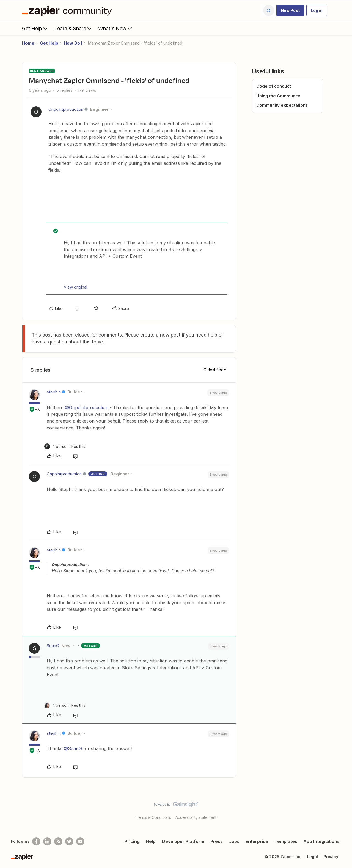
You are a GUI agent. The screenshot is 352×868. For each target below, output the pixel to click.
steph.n (54, 392)
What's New (116, 28)
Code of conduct (274, 86)
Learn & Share (73, 28)
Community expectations (282, 105)
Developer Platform (183, 841)
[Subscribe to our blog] (58, 841)
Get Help (35, 28)
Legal (313, 857)
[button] (290, 10)
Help (151, 841)
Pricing (132, 841)
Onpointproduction (66, 109)
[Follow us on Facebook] (36, 841)
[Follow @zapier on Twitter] (69, 841)
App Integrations (321, 841)
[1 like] (65, 446)
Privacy (331, 857)
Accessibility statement (196, 817)
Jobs (234, 841)
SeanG (53, 646)
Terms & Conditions (153, 817)
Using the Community (278, 96)
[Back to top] (341, 809)
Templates (286, 841)
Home (28, 43)
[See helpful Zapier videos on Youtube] (80, 841)
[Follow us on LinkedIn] (47, 841)
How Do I (73, 43)
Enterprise (257, 841)
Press (217, 841)
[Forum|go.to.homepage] (68, 10)
